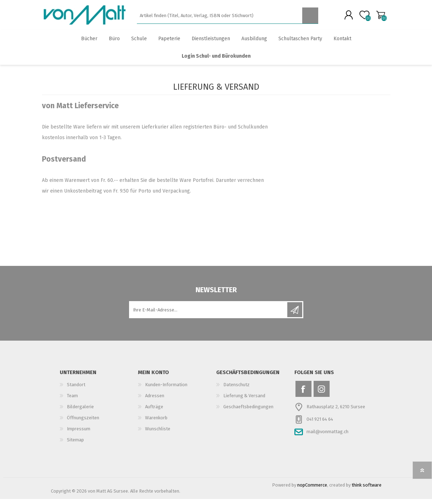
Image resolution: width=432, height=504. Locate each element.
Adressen (155, 401)
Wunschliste (158, 434)
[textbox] (220, 18)
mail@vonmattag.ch (327, 437)
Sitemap (75, 445)
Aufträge (154, 412)
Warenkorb (374, 17)
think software (367, 490)
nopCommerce (312, 490)
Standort (76, 390)
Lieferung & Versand (244, 401)
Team (72, 401)
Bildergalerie (80, 412)
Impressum (79, 434)
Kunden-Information (166, 390)
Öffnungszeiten (83, 423)
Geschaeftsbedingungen (248, 412)
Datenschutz (236, 390)
